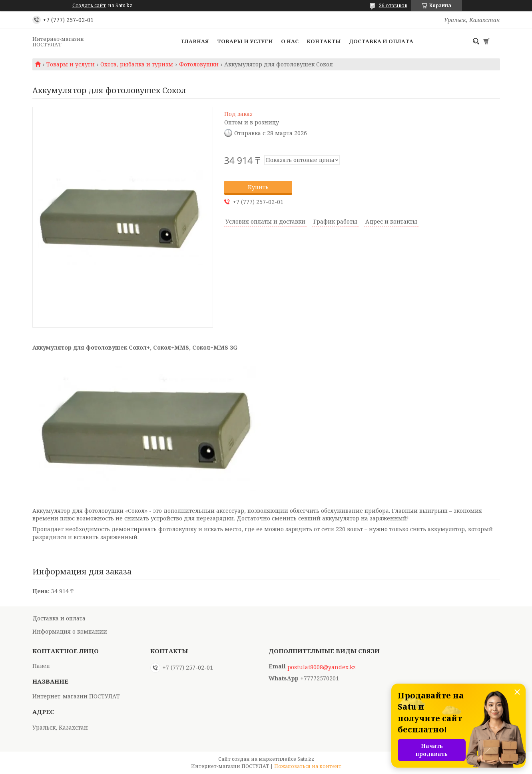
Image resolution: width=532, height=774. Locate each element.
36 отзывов (393, 5)
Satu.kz (306, 759)
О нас (290, 41)
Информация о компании (70, 631)
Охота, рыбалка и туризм (137, 64)
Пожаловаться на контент (308, 766)
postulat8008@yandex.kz (322, 667)
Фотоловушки (199, 64)
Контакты (324, 41)
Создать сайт (89, 6)
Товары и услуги (245, 41)
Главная (195, 41)
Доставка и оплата (381, 41)
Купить (258, 187)
